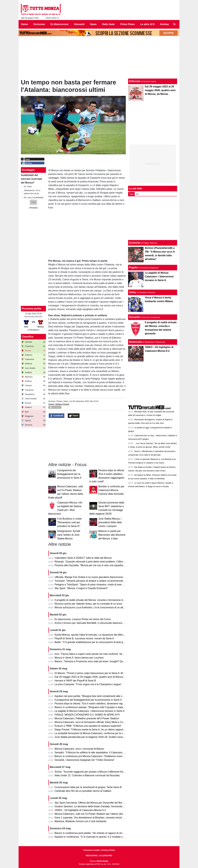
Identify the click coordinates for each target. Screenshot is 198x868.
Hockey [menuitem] (165, 24)
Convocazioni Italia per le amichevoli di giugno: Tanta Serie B (88, 787)
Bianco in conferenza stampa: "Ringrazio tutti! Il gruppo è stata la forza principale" (99, 707)
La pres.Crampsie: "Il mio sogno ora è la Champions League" (88, 684)
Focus (59, 401)
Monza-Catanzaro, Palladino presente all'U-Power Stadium (87, 718)
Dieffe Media (102, 861)
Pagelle (133, 268)
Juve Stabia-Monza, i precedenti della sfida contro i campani (110, 522)
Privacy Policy (108, 850)
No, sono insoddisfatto (34, 197)
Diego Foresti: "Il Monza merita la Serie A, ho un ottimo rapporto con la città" (96, 730)
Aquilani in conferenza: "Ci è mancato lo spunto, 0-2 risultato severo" (92, 837)
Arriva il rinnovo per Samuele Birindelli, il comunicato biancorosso (90, 623)
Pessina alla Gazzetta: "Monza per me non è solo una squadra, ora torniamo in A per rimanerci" (107, 565)
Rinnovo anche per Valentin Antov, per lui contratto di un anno (88, 604)
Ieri (137, 194)
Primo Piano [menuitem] (127, 24)
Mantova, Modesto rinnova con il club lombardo (81, 821)
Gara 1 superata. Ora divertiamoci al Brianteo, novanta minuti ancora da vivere (98, 818)
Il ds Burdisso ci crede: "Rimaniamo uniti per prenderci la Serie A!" (70, 522)
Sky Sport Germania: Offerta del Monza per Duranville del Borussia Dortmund (97, 803)
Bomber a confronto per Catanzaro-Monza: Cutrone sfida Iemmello (111, 490)
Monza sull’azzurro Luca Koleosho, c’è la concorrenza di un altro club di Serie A (98, 607)
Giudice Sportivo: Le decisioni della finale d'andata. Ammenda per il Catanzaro (98, 806)
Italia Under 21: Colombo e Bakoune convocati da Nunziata (87, 775)
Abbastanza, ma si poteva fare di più (32, 192)
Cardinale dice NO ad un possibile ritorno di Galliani (83, 791)
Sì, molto (28, 186)
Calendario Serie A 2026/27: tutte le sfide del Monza (83, 558)
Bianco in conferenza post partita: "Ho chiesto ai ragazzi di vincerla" (92, 833)
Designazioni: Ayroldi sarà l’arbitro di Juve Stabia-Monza (69, 535)
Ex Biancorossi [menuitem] (60, 24)
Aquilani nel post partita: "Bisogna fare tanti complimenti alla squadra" (93, 696)
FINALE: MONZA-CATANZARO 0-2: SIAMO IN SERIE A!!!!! (87, 715)
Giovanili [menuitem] (79, 24)
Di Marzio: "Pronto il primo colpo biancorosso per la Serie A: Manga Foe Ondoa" (98, 673)
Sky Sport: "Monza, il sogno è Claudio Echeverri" (81, 588)
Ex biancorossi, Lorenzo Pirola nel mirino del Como (83, 619)
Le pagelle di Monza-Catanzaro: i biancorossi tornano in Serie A (90, 711)
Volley (133, 292)
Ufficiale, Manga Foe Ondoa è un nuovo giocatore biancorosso (89, 577)
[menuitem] (174, 24)
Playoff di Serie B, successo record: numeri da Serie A (84, 638)
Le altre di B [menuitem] (147, 24)
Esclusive (135, 243)
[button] (33, 202)
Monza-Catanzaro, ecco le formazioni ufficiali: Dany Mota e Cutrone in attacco (97, 722)
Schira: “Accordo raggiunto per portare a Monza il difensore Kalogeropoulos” (96, 772)
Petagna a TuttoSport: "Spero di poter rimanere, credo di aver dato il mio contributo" (100, 585)
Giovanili (134, 317)
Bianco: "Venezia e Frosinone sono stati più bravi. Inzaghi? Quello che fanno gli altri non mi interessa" (110, 661)
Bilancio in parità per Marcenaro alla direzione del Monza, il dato (112, 535)
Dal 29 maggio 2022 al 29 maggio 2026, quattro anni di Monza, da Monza (95, 677)
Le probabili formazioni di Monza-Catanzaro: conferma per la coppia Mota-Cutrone (100, 733)
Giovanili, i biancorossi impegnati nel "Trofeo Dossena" (85, 760)
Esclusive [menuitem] (39, 24)
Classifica (28, 337)
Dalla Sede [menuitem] (108, 24)
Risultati (33, 208)
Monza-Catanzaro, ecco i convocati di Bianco (79, 749)
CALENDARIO (106, 856)
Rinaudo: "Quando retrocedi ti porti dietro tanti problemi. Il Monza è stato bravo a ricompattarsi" (107, 562)
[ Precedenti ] (33, 330)
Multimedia (136, 342)
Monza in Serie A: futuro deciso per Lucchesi (79, 658)
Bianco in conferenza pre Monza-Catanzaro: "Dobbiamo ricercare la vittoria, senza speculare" (106, 756)
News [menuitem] (93, 24)
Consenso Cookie (91, 850)
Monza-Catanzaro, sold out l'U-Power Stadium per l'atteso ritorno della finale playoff (100, 814)
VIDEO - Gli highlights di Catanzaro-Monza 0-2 (80, 810)
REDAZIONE (91, 856)
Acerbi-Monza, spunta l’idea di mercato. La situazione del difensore (91, 635)
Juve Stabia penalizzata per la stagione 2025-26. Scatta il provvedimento (95, 737)
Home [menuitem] (24, 24)
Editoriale (135, 81)
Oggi (131, 194)
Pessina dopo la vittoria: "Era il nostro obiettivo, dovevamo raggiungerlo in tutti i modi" (101, 704)
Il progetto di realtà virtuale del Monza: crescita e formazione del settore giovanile (99, 600)
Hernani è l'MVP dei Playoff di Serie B (75, 681)
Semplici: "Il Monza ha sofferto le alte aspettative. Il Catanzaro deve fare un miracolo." (102, 752)
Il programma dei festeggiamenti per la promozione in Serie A (69, 474)
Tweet (74, 416)
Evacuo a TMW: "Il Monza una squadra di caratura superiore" (88, 726)
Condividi (57, 416)
